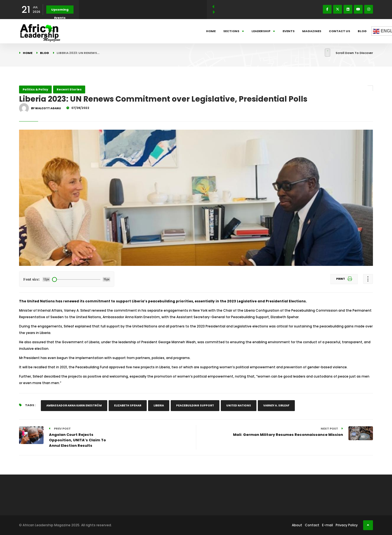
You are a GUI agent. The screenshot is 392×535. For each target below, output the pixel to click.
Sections (234, 31)
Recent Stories (69, 89)
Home (211, 31)
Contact (312, 525)
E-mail (327, 525)
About (297, 525)
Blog (362, 31)
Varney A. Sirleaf (276, 405)
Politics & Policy (35, 89)
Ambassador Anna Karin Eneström (74, 405)
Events (289, 31)
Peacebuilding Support (195, 405)
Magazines (312, 31)
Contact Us (339, 31)
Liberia (159, 405)
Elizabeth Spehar (128, 405)
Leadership (263, 31)
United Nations (239, 405)
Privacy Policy (347, 525)
